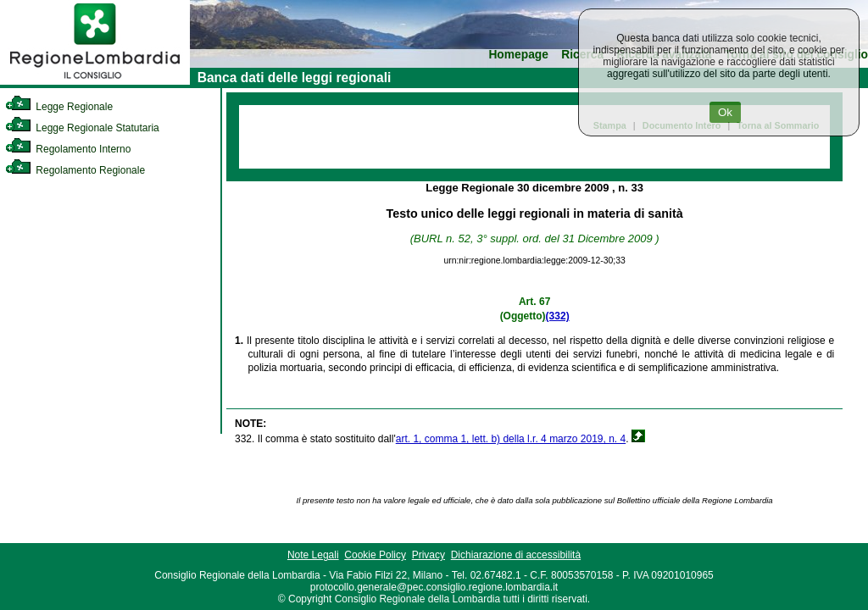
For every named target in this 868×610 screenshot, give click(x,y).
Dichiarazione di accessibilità (516, 555)
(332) (558, 316)
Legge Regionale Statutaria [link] (82, 128)
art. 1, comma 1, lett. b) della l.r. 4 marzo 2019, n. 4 (511, 439)
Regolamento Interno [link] (68, 149)
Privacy (428, 555)
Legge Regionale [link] (59, 107)
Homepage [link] (518, 55)
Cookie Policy (375, 555)
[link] (95, 81)
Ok (725, 112)
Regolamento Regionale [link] (75, 170)
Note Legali (313, 555)
